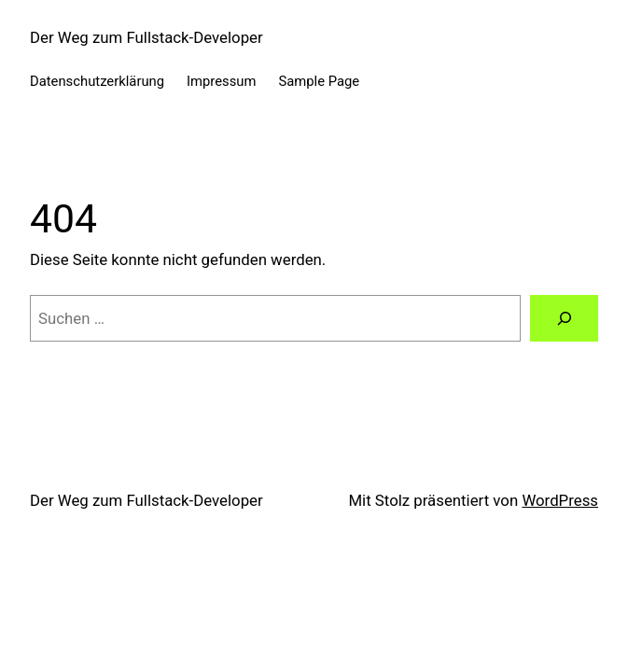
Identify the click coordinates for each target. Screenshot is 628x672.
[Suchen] (564, 318)
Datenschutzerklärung (97, 81)
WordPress (560, 500)
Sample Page (319, 81)
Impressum (221, 81)
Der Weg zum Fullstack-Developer (147, 37)
